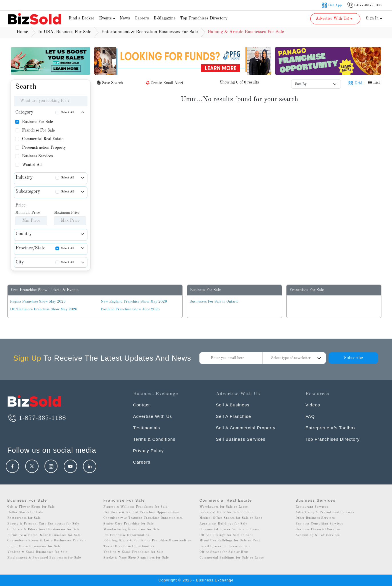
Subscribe (353, 358)
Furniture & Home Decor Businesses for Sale (44, 535)
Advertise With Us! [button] (335, 19)
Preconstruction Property (44, 148)
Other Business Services (315, 518)
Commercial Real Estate (43, 139)
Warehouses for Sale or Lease (224, 507)
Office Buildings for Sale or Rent (226, 535)
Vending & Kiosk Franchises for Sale (134, 552)
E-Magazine (164, 18)
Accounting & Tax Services (318, 535)
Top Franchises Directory (204, 18)
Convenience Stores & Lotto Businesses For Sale (47, 541)
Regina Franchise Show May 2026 (38, 302)
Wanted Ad (32, 165)
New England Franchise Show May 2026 (134, 302)
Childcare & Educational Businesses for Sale (43, 530)
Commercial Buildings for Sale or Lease (232, 558)
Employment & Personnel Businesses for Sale (44, 558)
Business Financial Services (318, 530)
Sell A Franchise (233, 416)
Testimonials (147, 428)
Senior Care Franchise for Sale (129, 524)
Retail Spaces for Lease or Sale (225, 546)
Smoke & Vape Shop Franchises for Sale (136, 558)
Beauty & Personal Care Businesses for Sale (43, 524)
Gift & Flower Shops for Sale (31, 507)
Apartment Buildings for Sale (223, 524)
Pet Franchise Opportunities (126, 535)
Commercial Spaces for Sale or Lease (230, 530)
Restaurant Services (312, 507)
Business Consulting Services (319, 524)
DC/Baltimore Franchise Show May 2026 (44, 309)
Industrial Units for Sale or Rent (226, 512)
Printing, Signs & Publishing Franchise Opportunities (147, 541)
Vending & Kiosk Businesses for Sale (37, 552)
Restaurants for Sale (24, 518)
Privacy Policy (148, 451)
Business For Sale (37, 122)
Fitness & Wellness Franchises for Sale (136, 507)
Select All (67, 113)
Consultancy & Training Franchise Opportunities (143, 518)
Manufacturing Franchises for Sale (132, 530)
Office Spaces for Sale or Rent (224, 552)
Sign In (374, 18)
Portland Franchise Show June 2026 (130, 309)
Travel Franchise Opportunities (129, 546)
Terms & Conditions (154, 439)
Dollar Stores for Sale (25, 512)
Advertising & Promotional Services (325, 512)
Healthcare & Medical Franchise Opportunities (141, 512)
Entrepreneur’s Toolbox (331, 428)
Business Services (37, 156)
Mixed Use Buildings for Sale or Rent (230, 541)
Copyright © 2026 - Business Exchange (196, 580)
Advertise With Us (153, 416)
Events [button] (108, 18)
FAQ (310, 416)
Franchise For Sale (38, 130)
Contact (142, 405)
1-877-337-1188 (36, 418)
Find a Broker (82, 18)
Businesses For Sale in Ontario (214, 302)
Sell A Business (233, 405)
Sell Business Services (241, 439)
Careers (142, 18)
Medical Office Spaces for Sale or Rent (231, 518)
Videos (313, 405)
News (125, 18)
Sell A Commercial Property (246, 428)
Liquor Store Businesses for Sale (34, 546)
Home (22, 32)
